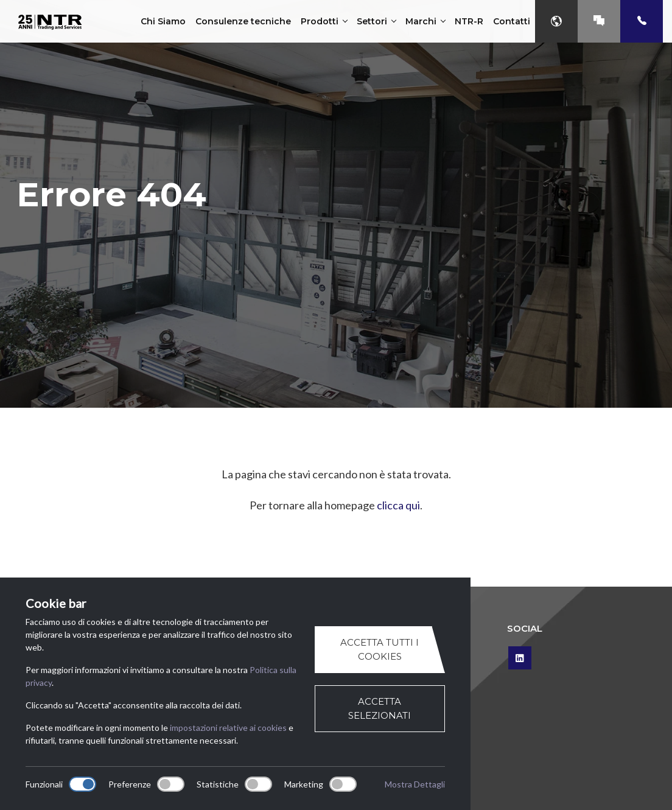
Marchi (425, 21)
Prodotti (324, 21)
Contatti (512, 21)
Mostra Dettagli (415, 784)
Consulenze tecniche (243, 21)
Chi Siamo (163, 21)
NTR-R (469, 21)
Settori (376, 21)
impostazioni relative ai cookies (228, 728)
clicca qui (398, 505)
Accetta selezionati (380, 708)
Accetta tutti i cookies (380, 649)
